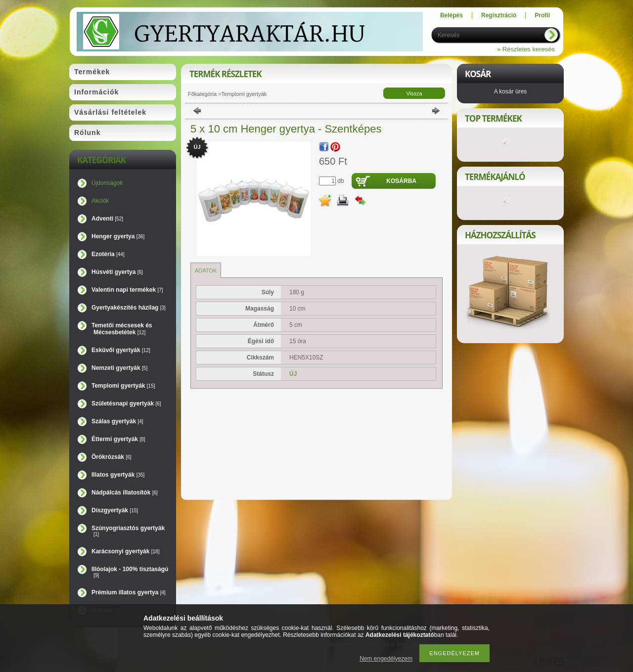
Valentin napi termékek (127, 290)
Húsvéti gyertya (117, 272)
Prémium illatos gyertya (129, 592)
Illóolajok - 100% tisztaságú (130, 572)
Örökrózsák (112, 457)
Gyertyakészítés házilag (129, 308)
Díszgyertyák (115, 510)
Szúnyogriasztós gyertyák (128, 531)
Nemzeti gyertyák (119, 368)
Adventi (107, 219)
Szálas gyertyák (117, 421)
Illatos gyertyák (118, 475)
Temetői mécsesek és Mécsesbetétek (122, 329)
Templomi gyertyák (123, 386)
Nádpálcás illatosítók (125, 493)
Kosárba (401, 181)
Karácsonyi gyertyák (125, 551)
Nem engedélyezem (386, 659)
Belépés (452, 15)
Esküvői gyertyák (121, 350)
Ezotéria (108, 254)
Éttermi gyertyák (118, 439)
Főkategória (202, 94)
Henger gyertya (118, 236)
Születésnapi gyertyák (126, 403)
